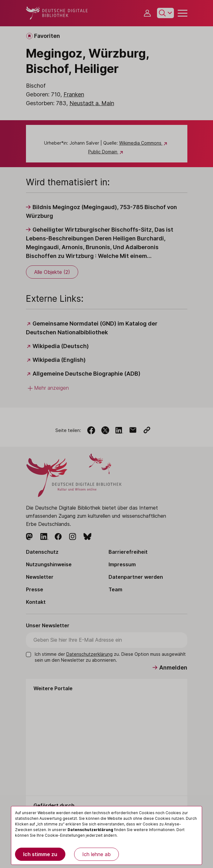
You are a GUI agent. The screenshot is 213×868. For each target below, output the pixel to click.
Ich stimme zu (40, 854)
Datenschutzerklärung (90, 830)
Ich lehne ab (96, 854)
